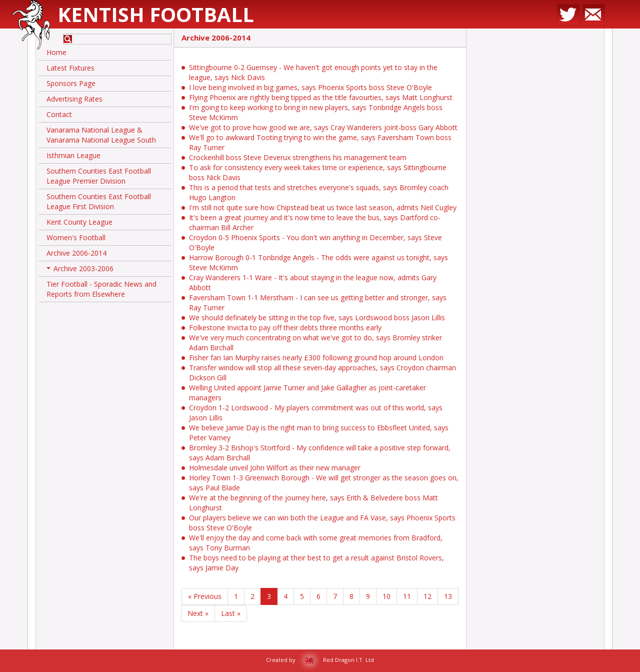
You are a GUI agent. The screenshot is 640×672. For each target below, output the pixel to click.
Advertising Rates (74, 99)
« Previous (205, 596)
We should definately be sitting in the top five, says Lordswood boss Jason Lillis (317, 317)
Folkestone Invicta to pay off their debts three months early (285, 327)
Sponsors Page (71, 83)
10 (386, 596)
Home (56, 52)
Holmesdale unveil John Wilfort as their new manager (275, 468)
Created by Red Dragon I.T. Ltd (320, 660)
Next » (198, 613)
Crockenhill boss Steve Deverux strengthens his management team (298, 157)
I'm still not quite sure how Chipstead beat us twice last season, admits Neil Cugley (323, 207)
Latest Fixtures (70, 68)
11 (407, 596)
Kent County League (79, 222)
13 (448, 596)
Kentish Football (156, 14)
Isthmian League (73, 155)
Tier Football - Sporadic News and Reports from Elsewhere (101, 289)
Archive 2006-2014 (76, 253)
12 (427, 596)
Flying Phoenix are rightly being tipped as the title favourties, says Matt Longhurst (321, 97)
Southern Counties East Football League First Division (99, 201)
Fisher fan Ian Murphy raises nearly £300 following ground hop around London (316, 358)
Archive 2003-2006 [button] (80, 270)
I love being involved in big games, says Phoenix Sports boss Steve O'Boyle (310, 87)
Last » (231, 613)
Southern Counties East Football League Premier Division (99, 176)
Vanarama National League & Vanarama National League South (101, 135)
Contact (59, 114)
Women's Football (76, 237)
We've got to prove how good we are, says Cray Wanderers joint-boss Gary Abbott (323, 127)
